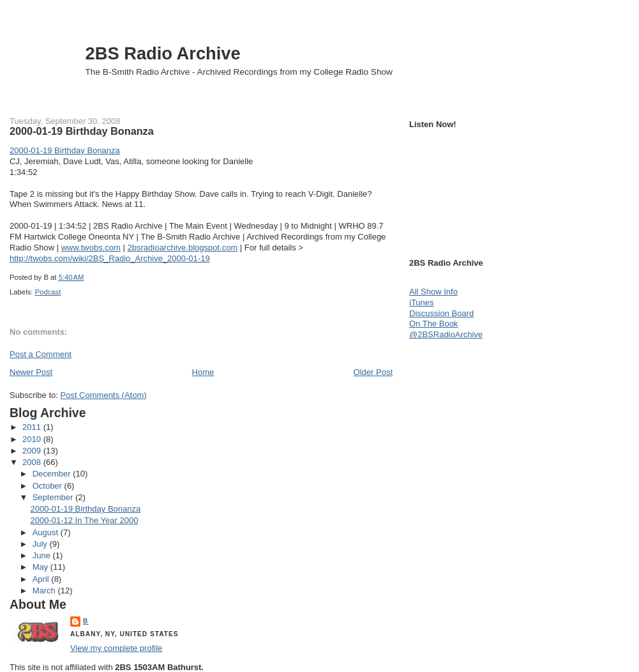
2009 (33, 451)
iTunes (422, 302)
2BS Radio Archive (163, 53)
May (41, 567)
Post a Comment (41, 354)
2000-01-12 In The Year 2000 (84, 520)
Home (203, 372)
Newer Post (31, 372)
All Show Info (433, 292)
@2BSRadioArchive (446, 334)
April (42, 579)
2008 (33, 462)
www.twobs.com (91, 248)
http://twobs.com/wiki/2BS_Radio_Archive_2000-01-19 (110, 258)
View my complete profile (116, 648)
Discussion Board (441, 313)
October (49, 486)
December (53, 474)
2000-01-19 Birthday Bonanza (82, 131)
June (43, 555)
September (54, 497)
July (41, 544)
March (45, 591)
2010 (33, 439)
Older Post (373, 372)
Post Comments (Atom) (104, 395)
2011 (33, 427)
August (47, 532)
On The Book (433, 324)
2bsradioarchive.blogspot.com (183, 248)
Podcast (48, 292)
